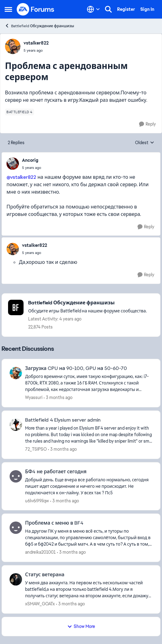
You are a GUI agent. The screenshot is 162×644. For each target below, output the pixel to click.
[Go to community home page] (36, 9)
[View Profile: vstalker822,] (13, 46)
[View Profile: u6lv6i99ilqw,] (16, 476)
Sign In (147, 9)
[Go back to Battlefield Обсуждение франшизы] (88, 303)
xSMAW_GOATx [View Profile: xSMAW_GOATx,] (40, 604)
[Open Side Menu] (8, 9)
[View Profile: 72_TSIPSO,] (16, 425)
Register (126, 9)
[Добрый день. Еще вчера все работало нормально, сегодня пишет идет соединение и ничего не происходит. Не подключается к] (89, 486)
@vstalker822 (21, 177)
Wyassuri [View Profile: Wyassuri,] (34, 397)
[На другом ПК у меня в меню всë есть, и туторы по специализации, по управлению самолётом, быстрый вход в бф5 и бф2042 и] (89, 538)
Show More (81, 626)
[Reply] (147, 124)
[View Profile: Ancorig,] (13, 164)
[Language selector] (93, 9)
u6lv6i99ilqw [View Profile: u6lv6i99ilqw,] (37, 500)
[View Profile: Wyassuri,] (16, 373)
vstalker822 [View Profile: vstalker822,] (36, 43)
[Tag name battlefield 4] (20, 112)
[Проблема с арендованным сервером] (32, 168)
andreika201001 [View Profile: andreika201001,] (40, 552)
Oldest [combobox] (145, 143)
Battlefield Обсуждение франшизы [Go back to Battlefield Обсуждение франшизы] (39, 26)
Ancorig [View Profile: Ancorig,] (30, 160)
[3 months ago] (58, 398)
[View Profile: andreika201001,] (16, 528)
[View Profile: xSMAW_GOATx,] (16, 579)
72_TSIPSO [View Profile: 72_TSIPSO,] (36, 449)
